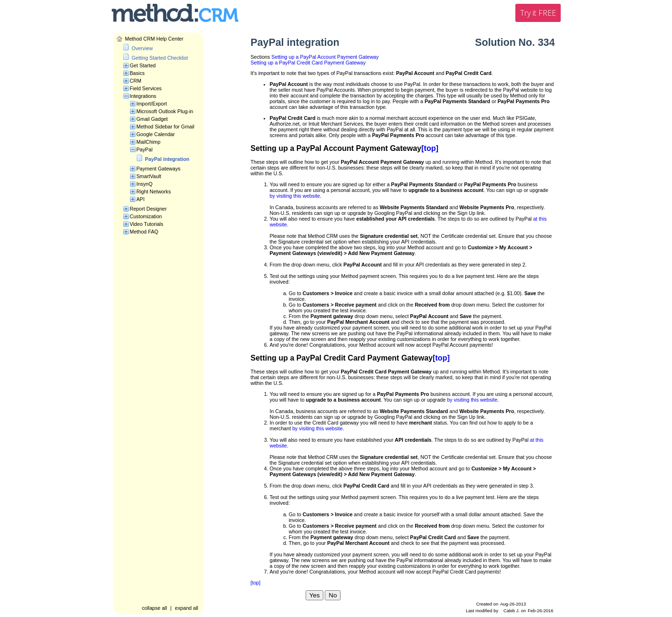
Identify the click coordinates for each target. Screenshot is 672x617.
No (333, 595)
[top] (430, 148)
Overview (142, 48)
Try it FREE (538, 13)
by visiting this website (295, 196)
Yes (315, 595)
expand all (187, 608)
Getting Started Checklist (160, 58)
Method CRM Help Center (155, 39)
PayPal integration (167, 159)
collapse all (155, 608)
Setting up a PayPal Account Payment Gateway (325, 57)
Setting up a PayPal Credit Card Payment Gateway (308, 63)
